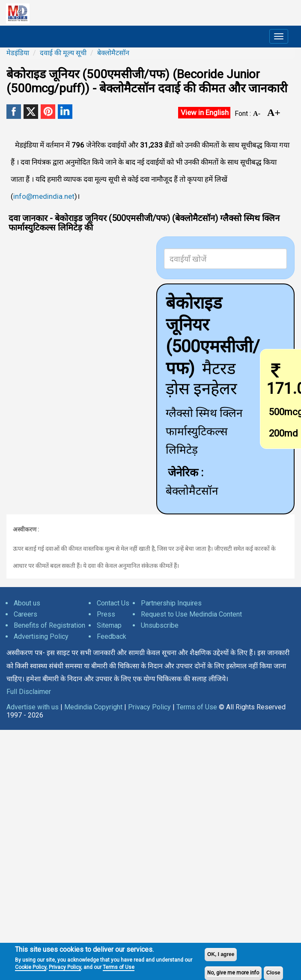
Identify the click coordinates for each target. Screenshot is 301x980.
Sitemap (109, 625)
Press (106, 614)
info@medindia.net (44, 196)
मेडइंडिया (18, 53)
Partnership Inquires (171, 603)
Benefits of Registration (49, 625)
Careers (25, 614)
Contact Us (113, 603)
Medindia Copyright (93, 707)
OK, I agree (221, 954)
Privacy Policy (65, 967)
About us (27, 603)
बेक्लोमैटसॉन (113, 53)
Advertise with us (33, 707)
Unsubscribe (160, 625)
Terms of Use (119, 967)
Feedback (112, 636)
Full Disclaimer (29, 692)
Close (273, 973)
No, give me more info (233, 973)
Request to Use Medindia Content (191, 614)
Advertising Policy (41, 636)
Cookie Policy (31, 967)
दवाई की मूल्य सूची (63, 53)
